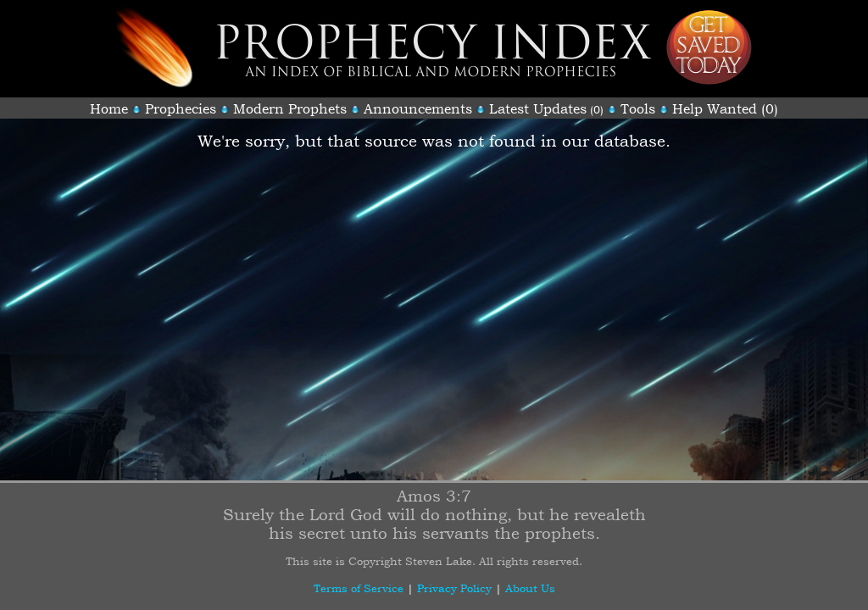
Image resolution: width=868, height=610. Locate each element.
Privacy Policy (454, 588)
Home (109, 108)
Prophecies (181, 108)
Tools (638, 108)
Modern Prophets (290, 108)
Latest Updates (538, 108)
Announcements (418, 108)
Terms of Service (359, 588)
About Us (530, 588)
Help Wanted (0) (725, 108)
